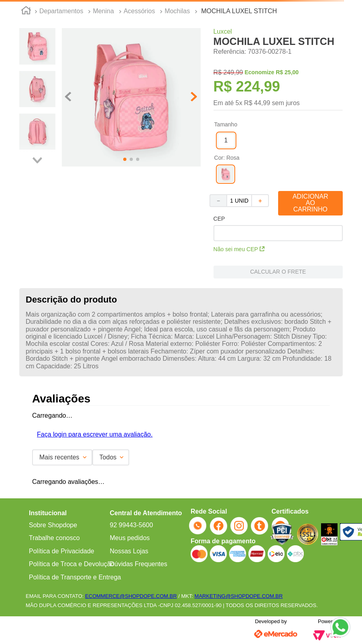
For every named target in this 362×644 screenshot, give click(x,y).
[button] (226, 140)
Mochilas (177, 11)
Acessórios (139, 11)
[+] (260, 201)
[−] (218, 201)
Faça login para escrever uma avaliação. (95, 434)
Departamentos (61, 11)
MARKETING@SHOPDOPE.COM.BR (239, 596)
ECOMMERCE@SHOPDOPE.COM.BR (131, 596)
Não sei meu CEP (239, 249)
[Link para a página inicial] (26, 12)
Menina (103, 11)
